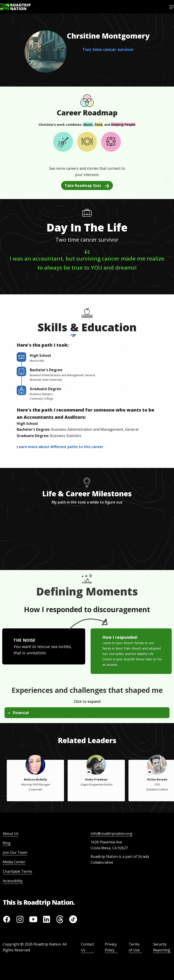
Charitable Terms (17, 871)
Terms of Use (134, 947)
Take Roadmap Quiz (87, 185)
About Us (11, 833)
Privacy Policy (111, 947)
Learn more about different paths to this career (60, 447)
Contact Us (87, 947)
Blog (7, 843)
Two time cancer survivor (108, 49)
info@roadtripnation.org (111, 833)
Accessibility (13, 881)
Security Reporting (162, 947)
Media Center (14, 862)
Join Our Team (15, 852)
